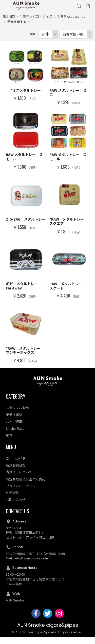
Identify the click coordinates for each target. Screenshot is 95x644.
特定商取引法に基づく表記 (26, 486)
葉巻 (9, 442)
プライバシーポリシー (22, 493)
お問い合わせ (16, 507)
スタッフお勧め (17, 415)
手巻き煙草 (14, 422)
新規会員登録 (16, 472)
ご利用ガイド (16, 465)
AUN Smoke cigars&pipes (48, 632)
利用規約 (12, 500)
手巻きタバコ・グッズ (36, 16)
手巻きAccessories (71, 16)
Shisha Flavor (16, 435)
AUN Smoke (15, 607)
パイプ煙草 (14, 428)
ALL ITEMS (9, 16)
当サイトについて (19, 479)
